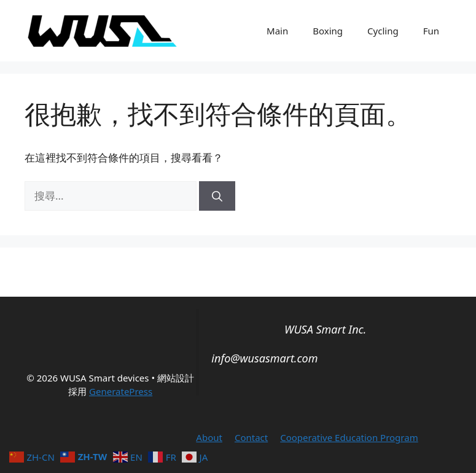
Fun (431, 31)
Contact (251, 437)
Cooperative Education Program (349, 437)
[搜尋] (217, 196)
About (209, 437)
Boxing (328, 31)
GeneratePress (121, 391)
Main (277, 31)
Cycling (383, 31)
